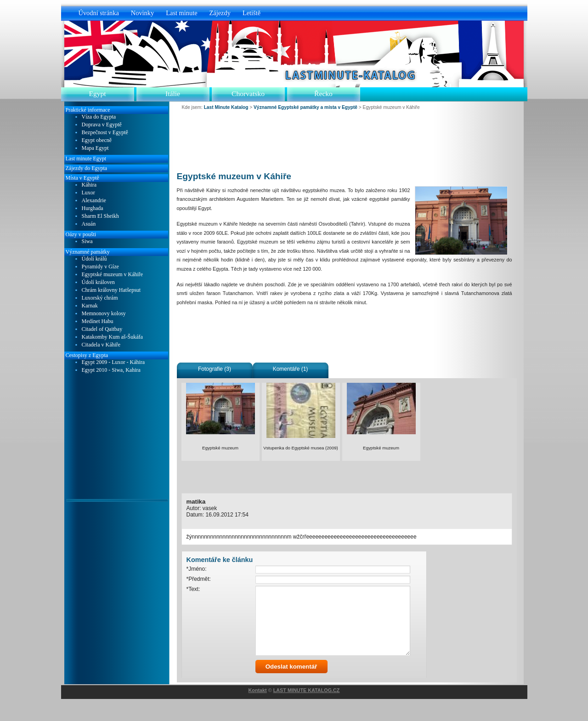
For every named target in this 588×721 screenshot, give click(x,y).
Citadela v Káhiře (101, 345)
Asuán (89, 224)
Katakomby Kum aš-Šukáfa (112, 337)
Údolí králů (94, 259)
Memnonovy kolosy (104, 314)
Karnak (90, 306)
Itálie (173, 94)
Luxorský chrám (100, 298)
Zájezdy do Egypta (87, 168)
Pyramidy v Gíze (100, 267)
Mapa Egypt (95, 148)
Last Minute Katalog (226, 107)
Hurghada (93, 208)
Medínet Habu (98, 321)
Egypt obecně (97, 140)
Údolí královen (98, 282)
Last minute (181, 13)
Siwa (87, 241)
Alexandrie (94, 201)
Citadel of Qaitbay (102, 329)
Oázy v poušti (81, 234)
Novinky (142, 13)
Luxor (88, 193)
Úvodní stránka (99, 13)
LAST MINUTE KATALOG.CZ (307, 712)
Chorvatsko (248, 94)
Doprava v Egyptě (102, 125)
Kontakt (258, 712)
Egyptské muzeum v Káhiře (113, 275)
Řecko (323, 94)
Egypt (97, 94)
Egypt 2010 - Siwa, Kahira (111, 370)
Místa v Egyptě (82, 178)
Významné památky (88, 252)
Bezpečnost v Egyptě (105, 133)
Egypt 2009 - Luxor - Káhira (113, 362)
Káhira (89, 185)
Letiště (252, 13)
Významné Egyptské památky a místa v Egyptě (305, 107)
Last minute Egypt (86, 159)
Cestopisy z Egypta (87, 355)
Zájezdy (220, 13)
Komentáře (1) (291, 369)
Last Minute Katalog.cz (348, 75)
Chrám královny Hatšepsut (111, 290)
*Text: (193, 589)
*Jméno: (197, 569)
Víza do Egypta (99, 117)
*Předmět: (199, 579)
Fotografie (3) (215, 369)
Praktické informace (88, 110)
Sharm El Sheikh (100, 216)
